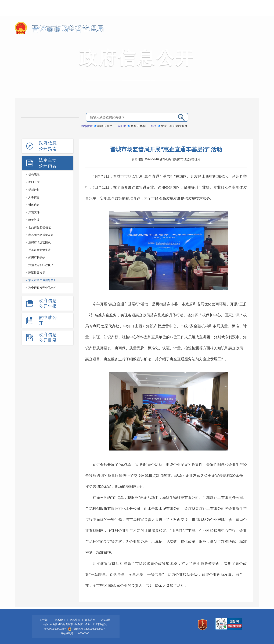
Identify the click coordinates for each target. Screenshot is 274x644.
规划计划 (34, 189)
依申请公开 (48, 320)
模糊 (141, 126)
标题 (99, 126)
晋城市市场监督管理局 (65, 29)
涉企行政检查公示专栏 (42, 287)
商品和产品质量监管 (41, 235)
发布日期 (166, 126)
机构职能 (34, 174)
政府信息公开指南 (48, 146)
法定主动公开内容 (48, 163)
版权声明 (90, 620)
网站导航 (75, 620)
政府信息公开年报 (48, 303)
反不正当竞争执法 (39, 250)
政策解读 (34, 219)
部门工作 (34, 182)
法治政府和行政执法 (41, 265)
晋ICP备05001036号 (55, 629)
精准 (132, 126)
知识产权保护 (37, 257)
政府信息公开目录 (48, 337)
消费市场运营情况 (39, 242)
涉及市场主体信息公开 (42, 280)
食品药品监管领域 (39, 227)
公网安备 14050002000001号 (90, 629)
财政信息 (34, 204)
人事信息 (34, 197)
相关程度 (180, 126)
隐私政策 (106, 620)
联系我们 (60, 620)
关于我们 (44, 620)
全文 (108, 126)
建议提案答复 (37, 272)
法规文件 (34, 212)
